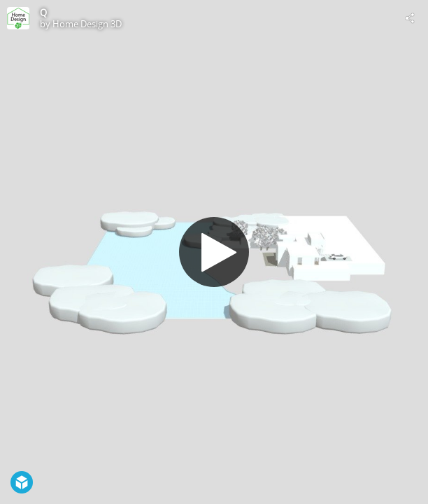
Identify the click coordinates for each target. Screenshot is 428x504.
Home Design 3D (87, 24)
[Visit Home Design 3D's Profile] (18, 18)
